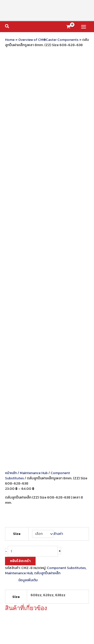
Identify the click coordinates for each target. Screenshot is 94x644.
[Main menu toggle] (83, 27)
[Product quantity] (33, 162)
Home (10, 40)
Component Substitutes (66, 178)
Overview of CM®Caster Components (48, 40)
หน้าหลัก (11, 83)
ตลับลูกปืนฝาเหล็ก (47, 183)
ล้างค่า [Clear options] (58, 144)
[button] (7, 27)
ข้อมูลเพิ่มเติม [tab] (28, 190)
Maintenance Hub (34, 83)
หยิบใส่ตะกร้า (20, 171)
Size (17, 144)
